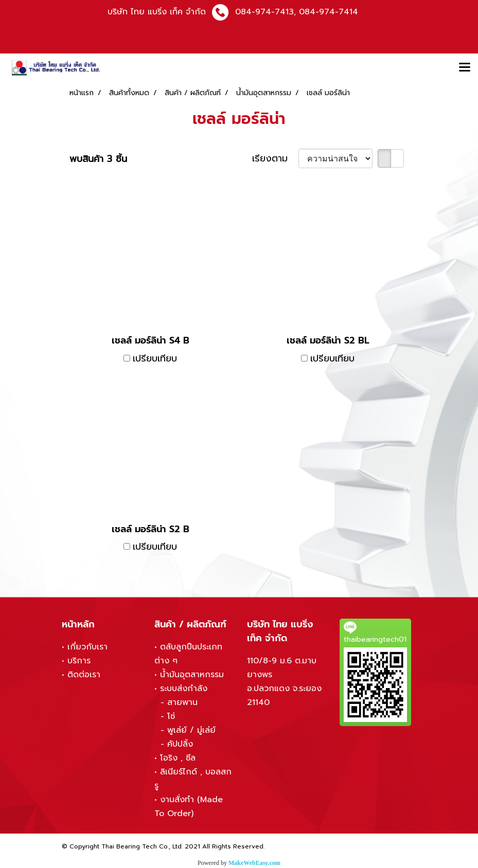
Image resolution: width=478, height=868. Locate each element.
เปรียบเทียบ (155, 359)
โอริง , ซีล (178, 758)
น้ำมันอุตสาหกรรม (192, 675)
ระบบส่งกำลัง (184, 689)
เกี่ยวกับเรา (87, 647)
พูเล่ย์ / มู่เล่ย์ (191, 730)
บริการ (79, 661)
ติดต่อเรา (84, 675)
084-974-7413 (264, 12)
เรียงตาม (275, 159)
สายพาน (182, 702)
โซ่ (171, 716)
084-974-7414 (329, 12)
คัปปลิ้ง (180, 744)
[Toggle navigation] (465, 68)
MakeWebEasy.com (254, 863)
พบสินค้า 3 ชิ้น (98, 159)
